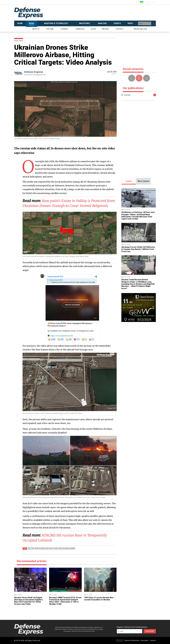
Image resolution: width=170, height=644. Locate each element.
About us (36, 29)
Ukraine (72, 548)
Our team (50, 29)
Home (16, 41)
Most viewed (143, 181)
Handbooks (80, 29)
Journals (64, 29)
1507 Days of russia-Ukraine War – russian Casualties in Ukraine (100, 599)
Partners (105, 29)
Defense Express (34, 72)
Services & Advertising (132, 640)
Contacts (120, 29)
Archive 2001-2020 (140, 29)
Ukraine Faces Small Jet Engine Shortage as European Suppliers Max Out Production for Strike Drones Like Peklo (29, 601)
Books (93, 29)
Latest (129, 181)
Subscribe (150, 631)
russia (65, 548)
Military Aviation (35, 548)
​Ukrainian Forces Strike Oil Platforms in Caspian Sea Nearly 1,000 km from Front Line (138, 249)
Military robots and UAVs (52, 548)
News (21, 41)
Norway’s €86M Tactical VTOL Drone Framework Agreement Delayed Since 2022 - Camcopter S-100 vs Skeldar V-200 (65, 601)
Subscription (144, 640)
